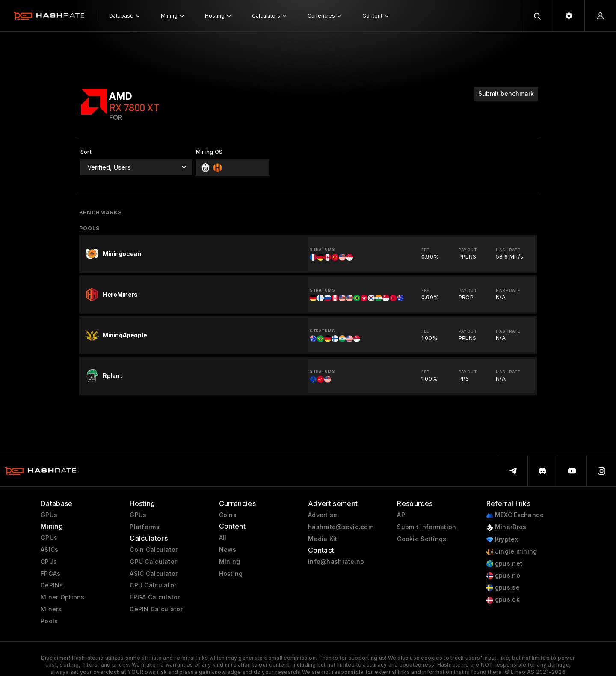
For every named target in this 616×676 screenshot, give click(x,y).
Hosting (231, 574)
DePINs (52, 585)
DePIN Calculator (156, 609)
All (223, 538)
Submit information (426, 527)
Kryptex (502, 540)
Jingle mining (512, 552)
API (402, 515)
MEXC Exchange (515, 515)
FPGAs (50, 574)
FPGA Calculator (155, 597)
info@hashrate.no (336, 562)
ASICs (49, 550)
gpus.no (503, 576)
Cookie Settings (422, 539)
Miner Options (63, 597)
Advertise (323, 515)
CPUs (49, 562)
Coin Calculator (154, 550)
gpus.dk (503, 600)
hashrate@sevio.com (341, 527)
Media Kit (323, 539)
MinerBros (506, 527)
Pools (49, 621)
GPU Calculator (153, 562)
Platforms (145, 527)
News (228, 550)
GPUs (49, 515)
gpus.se (503, 588)
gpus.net (505, 564)
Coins (228, 515)
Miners (51, 609)
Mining (230, 562)
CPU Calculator (153, 585)
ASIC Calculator (154, 574)
